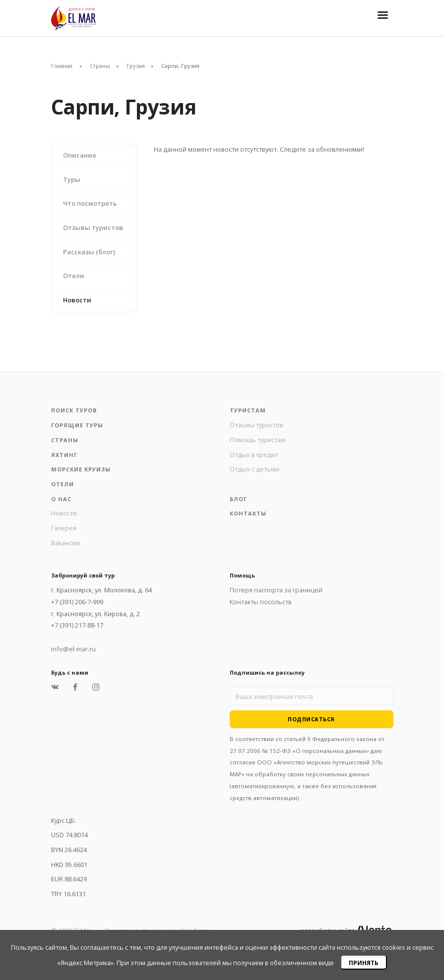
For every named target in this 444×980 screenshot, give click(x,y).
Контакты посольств (261, 602)
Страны (100, 66)
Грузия (136, 66)
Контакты (248, 513)
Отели (74, 276)
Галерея (64, 528)
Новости (77, 300)
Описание (80, 155)
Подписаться (311, 719)
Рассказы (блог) (89, 252)
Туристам (248, 410)
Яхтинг (64, 455)
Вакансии (65, 543)
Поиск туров (74, 410)
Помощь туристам (257, 440)
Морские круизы (81, 469)
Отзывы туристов (93, 228)
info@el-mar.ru (73, 649)
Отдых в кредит (254, 455)
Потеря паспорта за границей (276, 590)
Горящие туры (77, 425)
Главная (62, 66)
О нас (61, 499)
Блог (238, 499)
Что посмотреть (90, 203)
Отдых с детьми (254, 469)
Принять (364, 963)
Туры (72, 179)
